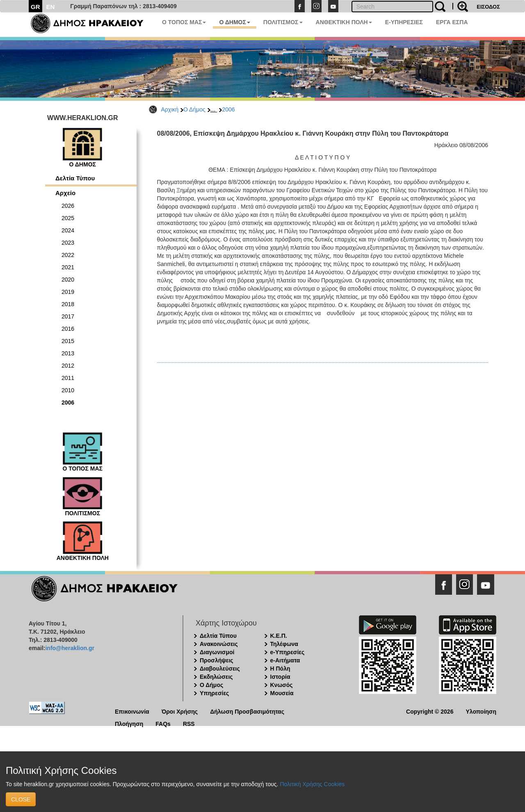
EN (51, 7)
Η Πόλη (280, 669)
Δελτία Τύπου (75, 178)
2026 (68, 206)
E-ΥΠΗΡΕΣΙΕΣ (404, 22)
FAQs (163, 723)
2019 (68, 292)
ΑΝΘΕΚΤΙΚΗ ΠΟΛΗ (344, 22)
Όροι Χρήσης (180, 711)
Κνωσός (282, 685)
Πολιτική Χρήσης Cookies (312, 784)
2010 (68, 390)
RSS (189, 723)
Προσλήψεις (217, 660)
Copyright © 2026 (430, 711)
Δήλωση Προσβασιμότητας (247, 711)
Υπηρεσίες (214, 693)
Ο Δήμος (194, 109)
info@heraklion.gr (70, 648)
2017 (68, 316)
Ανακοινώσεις (219, 644)
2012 (68, 366)
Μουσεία (282, 693)
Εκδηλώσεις (216, 677)
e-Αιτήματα (285, 660)
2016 (68, 329)
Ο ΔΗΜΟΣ (234, 22)
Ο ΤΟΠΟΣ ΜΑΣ (184, 22)
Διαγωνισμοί (217, 652)
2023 (68, 243)
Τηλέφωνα (284, 644)
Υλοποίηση (481, 711)
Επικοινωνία (132, 711)
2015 (68, 341)
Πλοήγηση (129, 723)
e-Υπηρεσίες (288, 652)
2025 (68, 218)
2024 (68, 230)
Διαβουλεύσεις (220, 669)
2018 (68, 304)
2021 (68, 267)
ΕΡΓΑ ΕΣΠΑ (452, 22)
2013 (68, 353)
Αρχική (170, 109)
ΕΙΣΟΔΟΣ (488, 7)
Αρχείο (65, 193)
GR (35, 7)
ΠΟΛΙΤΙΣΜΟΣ (283, 22)
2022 (68, 255)
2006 (228, 109)
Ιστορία (280, 677)
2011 (68, 378)
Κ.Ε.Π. (279, 636)
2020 (68, 280)
